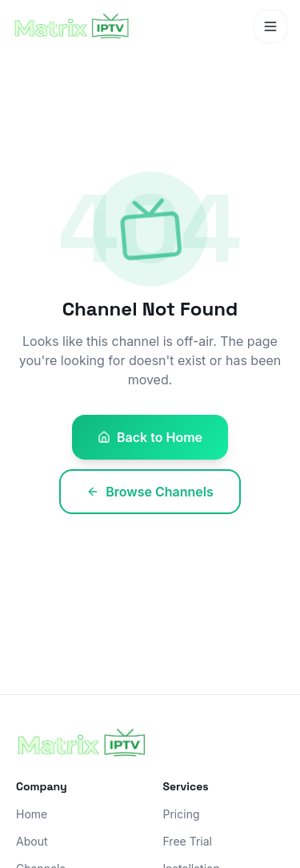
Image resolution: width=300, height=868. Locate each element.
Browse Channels (150, 492)
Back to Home (150, 437)
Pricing (182, 814)
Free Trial (188, 841)
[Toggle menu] (270, 26)
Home (32, 814)
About (32, 841)
